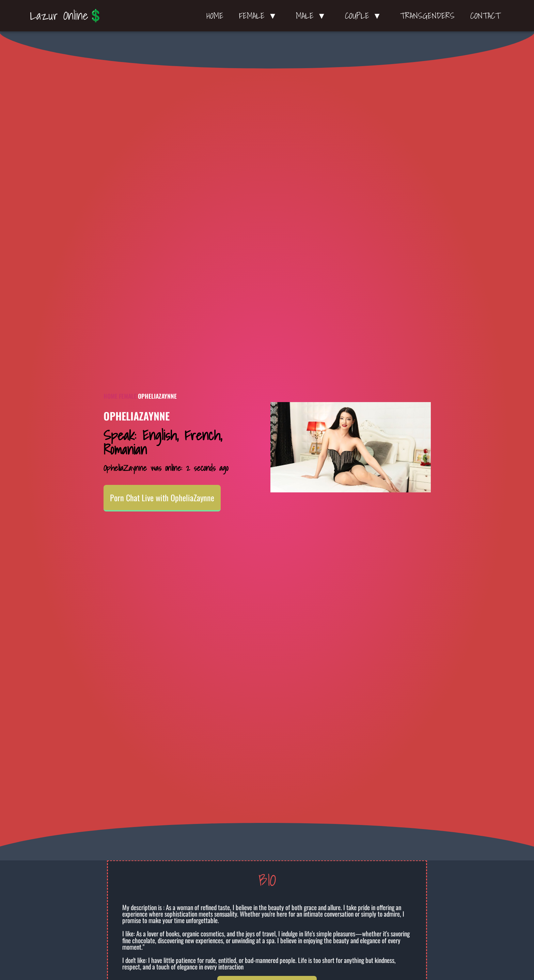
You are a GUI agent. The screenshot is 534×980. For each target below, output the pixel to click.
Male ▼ (313, 16)
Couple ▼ (365, 16)
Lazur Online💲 (67, 15)
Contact (485, 16)
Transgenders (427, 16)
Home (215, 16)
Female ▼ (260, 16)
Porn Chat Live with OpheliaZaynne (162, 497)
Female (128, 396)
